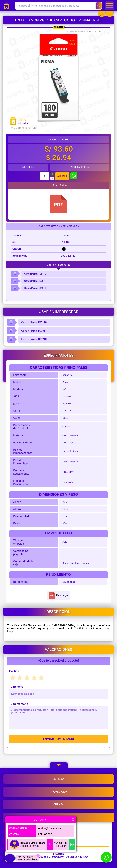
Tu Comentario (19, 704)
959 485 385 (45, 834)
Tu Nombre (16, 687)
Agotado (62, 176)
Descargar (58, 596)
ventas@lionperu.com (50, 828)
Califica (14, 671)
